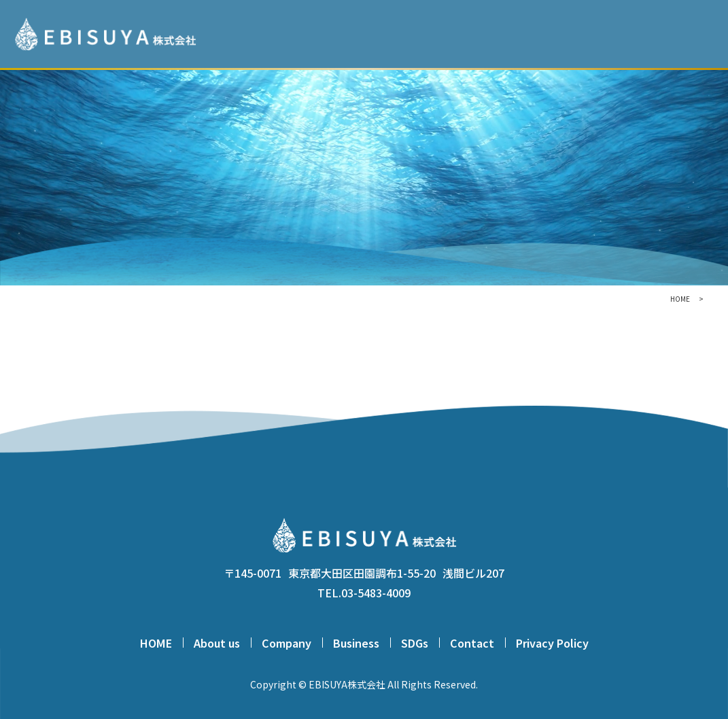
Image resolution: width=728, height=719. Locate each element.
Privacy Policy (552, 643)
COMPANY (535, 34)
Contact (472, 643)
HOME (419, 34)
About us (217, 643)
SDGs (649, 34)
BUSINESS (597, 34)
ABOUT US (472, 34)
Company (287, 643)
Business (356, 643)
